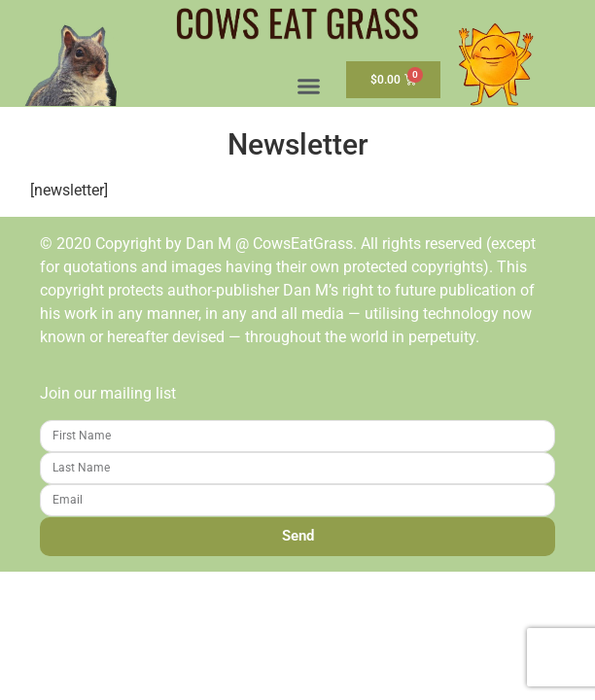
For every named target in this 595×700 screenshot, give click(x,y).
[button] (309, 87)
